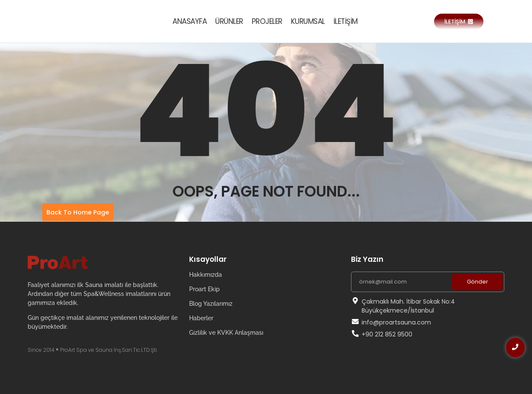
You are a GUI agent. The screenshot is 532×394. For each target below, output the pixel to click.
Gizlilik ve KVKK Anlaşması (226, 333)
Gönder (477, 282)
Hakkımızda (206, 275)
